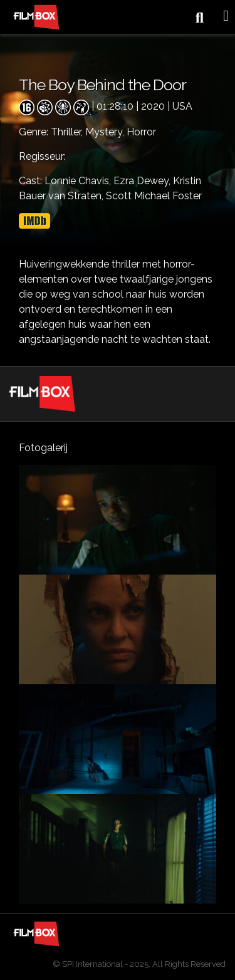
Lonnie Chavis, (79, 181)
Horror (141, 132)
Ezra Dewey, (143, 181)
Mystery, (106, 132)
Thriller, (68, 132)
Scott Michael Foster (154, 196)
